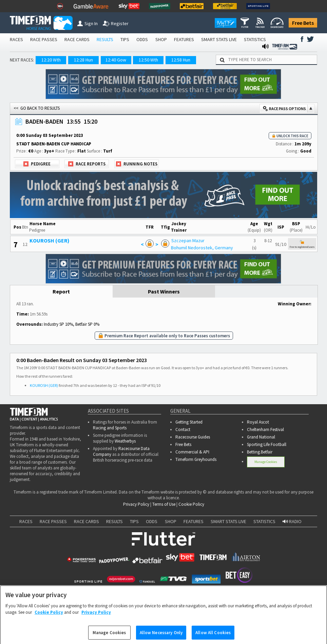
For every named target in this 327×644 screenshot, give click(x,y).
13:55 (74, 121)
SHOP (161, 39)
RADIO (292, 521)
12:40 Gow (116, 60)
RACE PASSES (44, 39)
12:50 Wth (148, 60)
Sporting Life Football (267, 444)
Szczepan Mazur (188, 240)
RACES (16, 39)
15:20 (91, 121)
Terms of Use (164, 504)
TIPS (125, 39)
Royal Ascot (258, 422)
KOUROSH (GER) (50, 240)
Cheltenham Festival (265, 430)
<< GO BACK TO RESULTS (37, 108)
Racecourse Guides (193, 437)
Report (61, 291)
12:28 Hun (83, 60)
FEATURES (184, 39)
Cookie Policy (191, 504)
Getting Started (189, 422)
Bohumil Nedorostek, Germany (202, 248)
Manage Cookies (266, 462)
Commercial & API (192, 452)
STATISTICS (255, 39)
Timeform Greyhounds (196, 459)
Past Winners (164, 291)
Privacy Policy (136, 504)
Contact (183, 430)
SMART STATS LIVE (219, 39)
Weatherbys (125, 441)
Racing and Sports (110, 428)
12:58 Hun (181, 60)
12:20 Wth (51, 60)
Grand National (261, 437)
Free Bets (303, 23)
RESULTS (105, 39)
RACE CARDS (77, 39)
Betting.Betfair (260, 452)
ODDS (142, 39)
